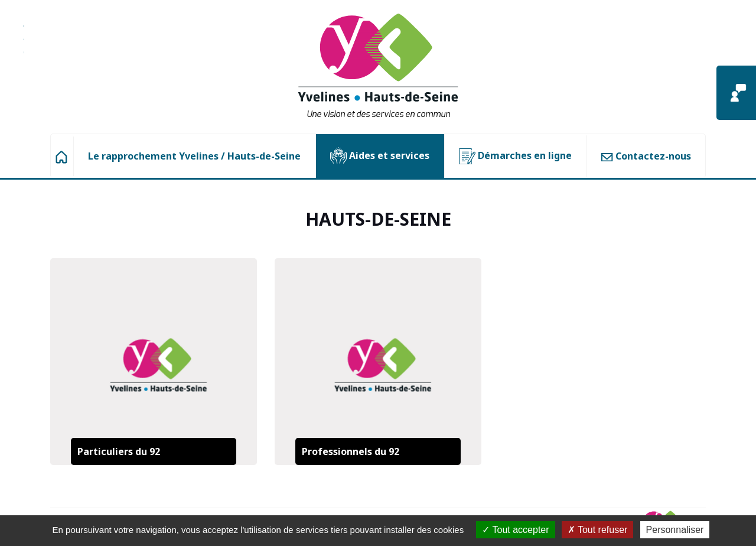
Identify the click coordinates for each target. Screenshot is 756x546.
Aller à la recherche (24, 44)
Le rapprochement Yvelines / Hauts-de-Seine (194, 156)
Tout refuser (598, 530)
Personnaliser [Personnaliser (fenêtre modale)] (675, 530)
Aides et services (380, 156)
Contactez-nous (646, 156)
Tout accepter (515, 530)
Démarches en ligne (515, 156)
